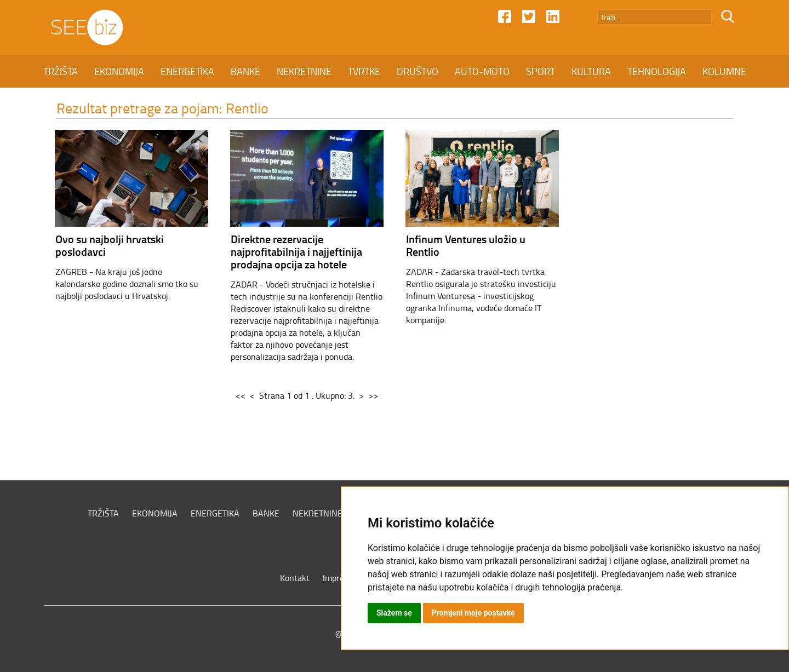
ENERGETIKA (187, 71)
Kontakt (295, 578)
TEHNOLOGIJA (657, 71)
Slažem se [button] (394, 613)
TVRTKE (364, 71)
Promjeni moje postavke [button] (473, 613)
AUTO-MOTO (482, 71)
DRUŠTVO (418, 71)
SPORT (541, 71)
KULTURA (591, 71)
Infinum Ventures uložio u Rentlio (466, 245)
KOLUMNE (724, 71)
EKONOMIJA (119, 71)
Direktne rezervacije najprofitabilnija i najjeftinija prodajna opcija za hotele (296, 251)
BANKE (245, 71)
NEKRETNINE (304, 71)
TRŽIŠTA (61, 71)
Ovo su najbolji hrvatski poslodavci (110, 245)
